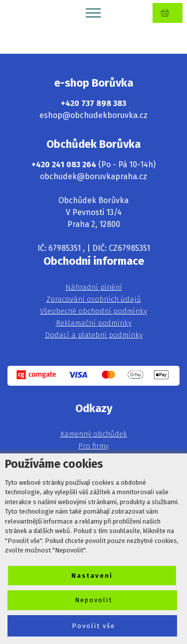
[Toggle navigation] (93, 12)
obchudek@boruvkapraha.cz (93, 176)
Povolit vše (93, 626)
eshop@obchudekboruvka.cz (93, 115)
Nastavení (92, 576)
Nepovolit (93, 600)
